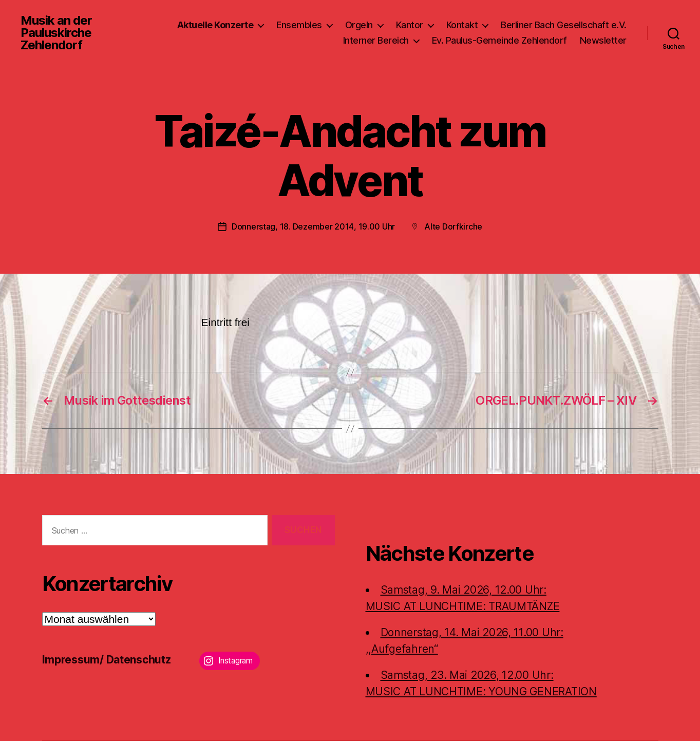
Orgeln (359, 25)
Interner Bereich (376, 40)
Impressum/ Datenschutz (107, 660)
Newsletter (603, 40)
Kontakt (462, 25)
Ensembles (299, 25)
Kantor (410, 25)
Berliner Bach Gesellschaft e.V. (564, 25)
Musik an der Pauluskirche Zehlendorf (56, 33)
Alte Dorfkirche (453, 226)
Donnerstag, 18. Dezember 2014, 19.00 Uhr (313, 226)
